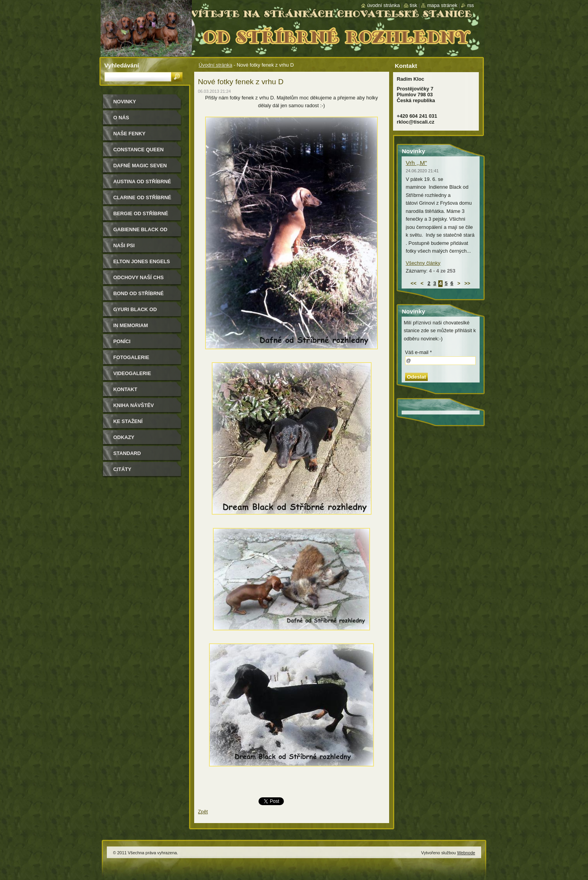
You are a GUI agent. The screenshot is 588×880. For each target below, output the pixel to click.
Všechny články (423, 263)
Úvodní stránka (216, 65)
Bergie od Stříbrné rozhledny (141, 216)
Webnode (466, 853)
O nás (121, 118)
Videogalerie (132, 373)
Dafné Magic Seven (140, 166)
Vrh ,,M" (416, 163)
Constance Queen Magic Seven (139, 152)
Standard (127, 453)
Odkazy (124, 437)
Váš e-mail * (419, 352)
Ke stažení (128, 421)
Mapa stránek (442, 5)
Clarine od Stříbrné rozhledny (143, 200)
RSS (470, 5)
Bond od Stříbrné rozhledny (139, 296)
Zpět (203, 812)
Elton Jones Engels (142, 261)
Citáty (122, 469)
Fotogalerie (131, 357)
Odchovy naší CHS (139, 277)
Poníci (122, 341)
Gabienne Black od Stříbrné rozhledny (143, 232)
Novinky (125, 102)
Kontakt (126, 389)
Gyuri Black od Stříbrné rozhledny (143, 312)
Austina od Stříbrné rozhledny (142, 184)
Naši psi (124, 245)
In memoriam (131, 325)
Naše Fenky (129, 134)
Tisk (414, 5)
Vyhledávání (122, 65)
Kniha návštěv (134, 405)
